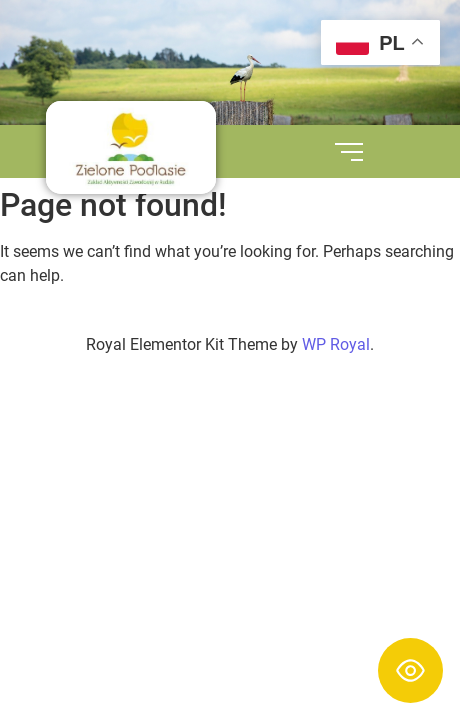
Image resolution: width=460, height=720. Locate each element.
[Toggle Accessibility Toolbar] (410, 670)
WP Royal (336, 344)
